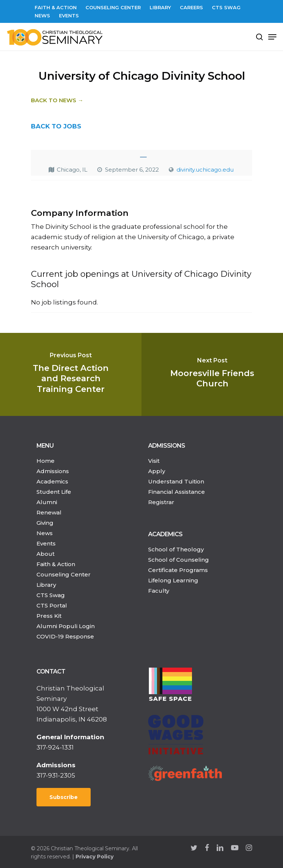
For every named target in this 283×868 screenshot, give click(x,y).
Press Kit (49, 616)
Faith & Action (56, 564)
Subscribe (64, 797)
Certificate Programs (178, 570)
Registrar (161, 502)
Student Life (54, 492)
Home (46, 461)
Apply (157, 471)
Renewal (49, 512)
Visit (154, 461)
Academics (52, 481)
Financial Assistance (177, 492)
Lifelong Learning (173, 580)
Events (46, 543)
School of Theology (176, 549)
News (45, 533)
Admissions (53, 471)
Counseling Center (64, 574)
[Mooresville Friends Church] (212, 374)
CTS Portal (52, 605)
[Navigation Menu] (272, 37)
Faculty (159, 591)
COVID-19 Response (65, 636)
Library (46, 585)
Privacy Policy (95, 857)
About (46, 554)
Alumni (47, 502)
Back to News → (57, 100)
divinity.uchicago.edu (205, 170)
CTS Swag (51, 595)
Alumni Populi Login (66, 626)
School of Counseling (179, 560)
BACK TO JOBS (56, 126)
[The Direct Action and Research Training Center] (71, 374)
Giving (45, 523)
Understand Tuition (176, 481)
